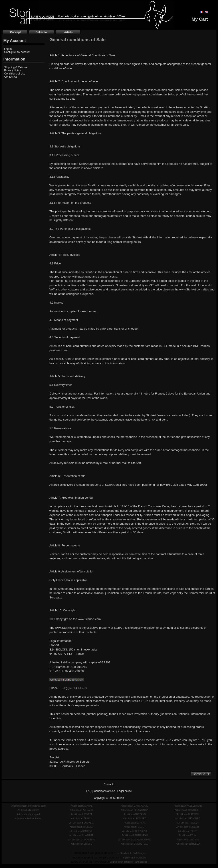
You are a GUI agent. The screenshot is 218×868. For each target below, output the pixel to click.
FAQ (89, 791)
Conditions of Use (15, 74)
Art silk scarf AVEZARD (82, 810)
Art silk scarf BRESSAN (82, 827)
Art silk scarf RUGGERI (188, 827)
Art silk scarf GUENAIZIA (135, 831)
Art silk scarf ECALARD (135, 819)
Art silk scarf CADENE (82, 831)
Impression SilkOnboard (134, 858)
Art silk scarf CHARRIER (82, 835)
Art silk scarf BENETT (82, 814)
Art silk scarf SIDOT (188, 831)
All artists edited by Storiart (28, 819)
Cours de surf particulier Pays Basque (128, 862)
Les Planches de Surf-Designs (131, 853)
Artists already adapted (28, 814)
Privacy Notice (13, 70)
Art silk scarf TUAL (188, 835)
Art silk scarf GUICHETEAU (135, 844)
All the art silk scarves (28, 810)
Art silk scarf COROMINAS (82, 840)
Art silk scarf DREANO (135, 814)
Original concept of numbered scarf (28, 806)
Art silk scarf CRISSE (81, 844)
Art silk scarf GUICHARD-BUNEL (135, 840)
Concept (16, 32)
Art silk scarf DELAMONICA (135, 810)
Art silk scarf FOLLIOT (135, 827)
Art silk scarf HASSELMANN (188, 806)
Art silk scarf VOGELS (188, 840)
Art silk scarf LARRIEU (188, 814)
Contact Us (11, 77)
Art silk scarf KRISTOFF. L (188, 810)
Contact (108, 784)
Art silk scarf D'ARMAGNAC (135, 806)
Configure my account (17, 52)
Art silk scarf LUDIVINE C (188, 819)
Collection (42, 32)
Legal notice (125, 791)
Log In (8, 49)
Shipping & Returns (16, 67)
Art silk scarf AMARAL (81, 806)
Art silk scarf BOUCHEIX (82, 823)
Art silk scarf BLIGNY (81, 819)
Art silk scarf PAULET (188, 823)
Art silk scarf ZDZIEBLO (188, 844)
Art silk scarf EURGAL (135, 823)
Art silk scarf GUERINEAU (135, 835)
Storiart (120, 798)
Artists (68, 32)
